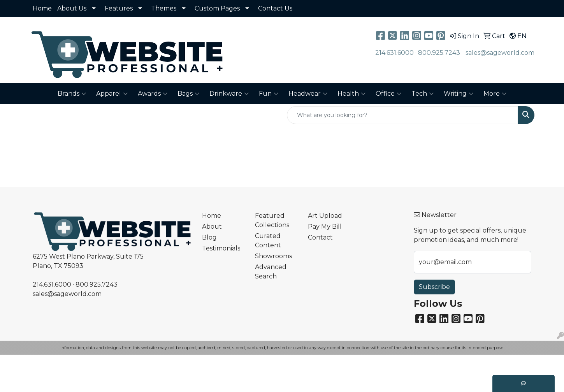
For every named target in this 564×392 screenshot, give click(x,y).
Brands (72, 94)
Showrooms (273, 256)
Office (388, 94)
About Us (72, 8)
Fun (269, 94)
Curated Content (268, 241)
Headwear (308, 94)
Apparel (112, 94)
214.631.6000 (394, 53)
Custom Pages (217, 8)
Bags (188, 94)
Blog (209, 237)
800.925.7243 (439, 53)
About (212, 227)
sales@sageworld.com (500, 53)
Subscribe (434, 287)
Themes (164, 8)
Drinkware (229, 94)
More (495, 94)
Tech (423, 94)
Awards (153, 94)
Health (351, 94)
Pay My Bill (325, 227)
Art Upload (325, 216)
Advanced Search (271, 272)
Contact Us (275, 8)
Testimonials (221, 248)
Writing (459, 94)
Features (119, 8)
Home (42, 8)
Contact (320, 237)
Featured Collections (272, 220)
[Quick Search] (402, 115)
